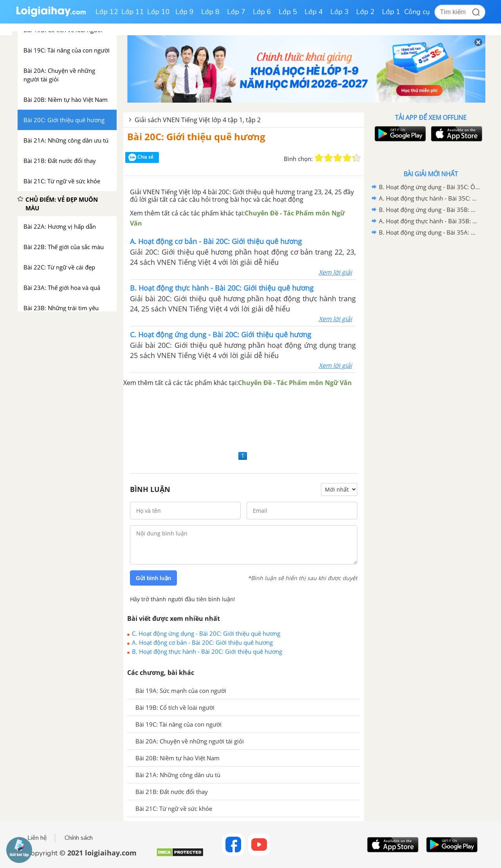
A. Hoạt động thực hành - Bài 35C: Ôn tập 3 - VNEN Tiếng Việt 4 (429, 198)
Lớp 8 (210, 12)
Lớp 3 (340, 12)
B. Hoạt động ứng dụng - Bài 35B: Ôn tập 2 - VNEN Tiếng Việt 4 (429, 210)
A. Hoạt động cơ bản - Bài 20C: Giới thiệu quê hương (202, 642)
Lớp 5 (288, 12)
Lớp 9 (185, 12)
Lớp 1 (391, 12)
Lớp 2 (365, 12)
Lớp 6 (262, 12)
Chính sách (79, 838)
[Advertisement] (244, 418)
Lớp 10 (159, 12)
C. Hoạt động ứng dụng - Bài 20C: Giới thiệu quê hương (206, 633)
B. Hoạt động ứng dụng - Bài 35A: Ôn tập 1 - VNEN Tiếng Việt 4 (429, 232)
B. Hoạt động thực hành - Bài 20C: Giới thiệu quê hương (207, 651)
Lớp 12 (107, 12)
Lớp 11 (133, 12)
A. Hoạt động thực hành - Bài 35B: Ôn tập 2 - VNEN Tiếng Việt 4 (429, 221)
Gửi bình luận (153, 578)
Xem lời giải (335, 272)
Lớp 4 (314, 12)
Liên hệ (37, 838)
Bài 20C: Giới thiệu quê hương (196, 137)
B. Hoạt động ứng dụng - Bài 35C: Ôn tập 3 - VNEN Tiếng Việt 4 (429, 187)
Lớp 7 (236, 12)
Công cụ (417, 12)
